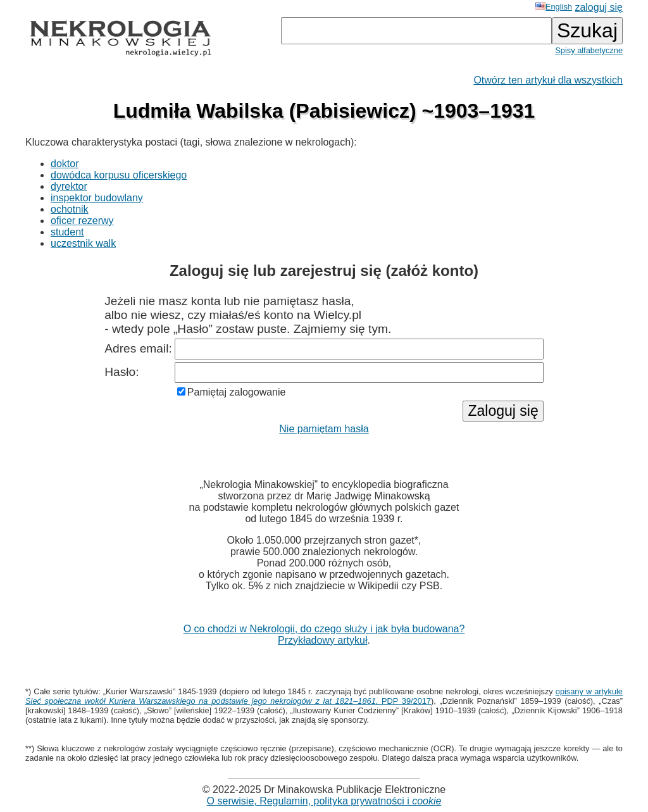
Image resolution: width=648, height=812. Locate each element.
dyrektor (69, 186)
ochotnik (70, 209)
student (67, 232)
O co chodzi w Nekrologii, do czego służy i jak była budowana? (324, 629)
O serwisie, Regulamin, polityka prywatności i (324, 801)
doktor (65, 164)
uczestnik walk (83, 243)
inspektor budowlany (97, 198)
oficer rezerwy (82, 221)
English (554, 7)
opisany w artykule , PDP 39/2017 (324, 696)
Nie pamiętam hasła (324, 429)
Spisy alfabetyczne (589, 50)
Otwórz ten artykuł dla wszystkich (548, 80)
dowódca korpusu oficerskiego (119, 175)
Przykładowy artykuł (322, 640)
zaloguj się (599, 7)
